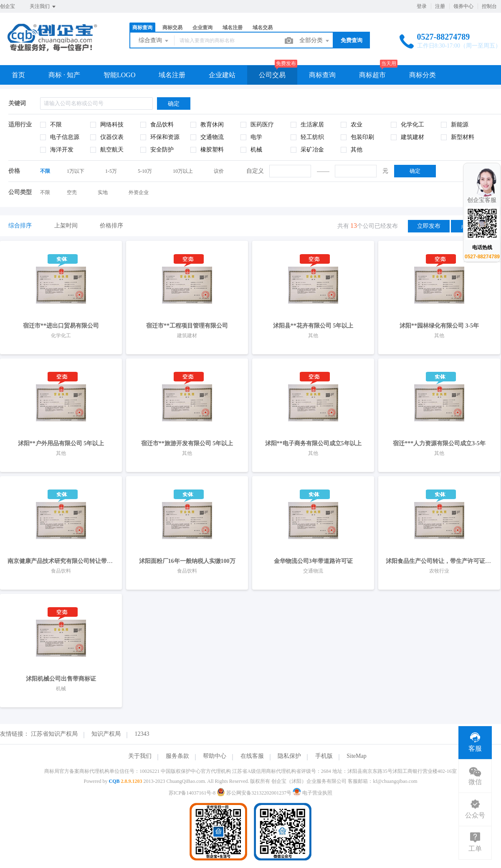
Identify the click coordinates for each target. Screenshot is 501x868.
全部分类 (315, 41)
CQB (114, 781)
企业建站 (222, 75)
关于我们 (140, 756)
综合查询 (154, 41)
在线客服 (252, 756)
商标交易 (172, 28)
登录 (422, 6)
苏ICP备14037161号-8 (192, 793)
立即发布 (429, 226)
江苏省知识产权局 (54, 734)
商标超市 (372, 75)
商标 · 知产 (64, 75)
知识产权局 (106, 734)
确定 (415, 171)
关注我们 (43, 7)
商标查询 (142, 28)
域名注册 (233, 28)
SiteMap (356, 756)
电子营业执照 (312, 793)
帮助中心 (215, 756)
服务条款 (177, 756)
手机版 (324, 756)
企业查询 (202, 28)
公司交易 (272, 75)
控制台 (489, 6)
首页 (18, 75)
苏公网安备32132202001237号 (255, 793)
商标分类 (423, 75)
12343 (142, 734)
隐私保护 (289, 756)
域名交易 (263, 28)
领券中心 (463, 6)
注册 (440, 6)
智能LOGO (119, 75)
